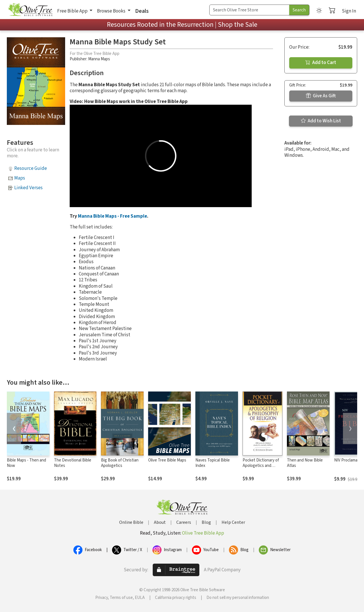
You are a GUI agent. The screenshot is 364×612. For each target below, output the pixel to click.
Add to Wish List (321, 121)
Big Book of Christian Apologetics (120, 463)
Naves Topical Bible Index (213, 463)
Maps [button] (20, 178)
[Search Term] (249, 10)
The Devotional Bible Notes (73, 463)
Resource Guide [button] (31, 168)
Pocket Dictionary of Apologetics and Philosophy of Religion (262, 466)
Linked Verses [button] (28, 188)
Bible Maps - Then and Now (26, 463)
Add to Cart (321, 63)
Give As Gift (321, 96)
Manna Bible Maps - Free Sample (112, 216)
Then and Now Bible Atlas (305, 463)
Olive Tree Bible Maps (167, 460)
